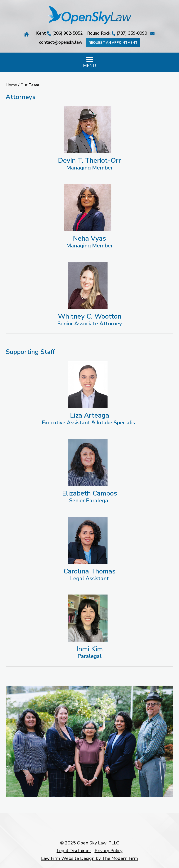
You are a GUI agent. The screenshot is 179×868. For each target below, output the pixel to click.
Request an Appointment (113, 43)
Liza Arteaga (90, 415)
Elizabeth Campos (90, 493)
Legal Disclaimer (74, 851)
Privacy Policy (109, 851)
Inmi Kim (90, 649)
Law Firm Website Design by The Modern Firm (89, 858)
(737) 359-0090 (132, 33)
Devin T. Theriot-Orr (89, 161)
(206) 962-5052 (67, 33)
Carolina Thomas (89, 571)
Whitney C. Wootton (90, 316)
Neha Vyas (89, 238)
